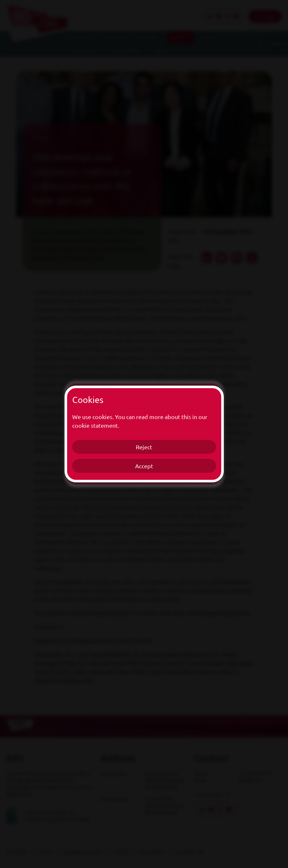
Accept (144, 466)
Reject (144, 447)
